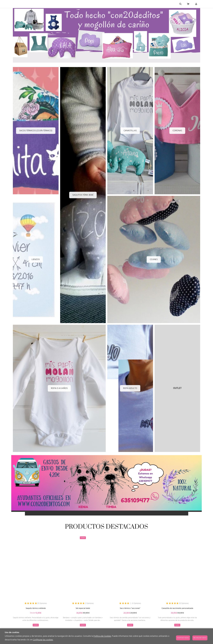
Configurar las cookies (43, 640)
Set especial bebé (83, 609)
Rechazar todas (200, 638)
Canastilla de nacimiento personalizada (177, 609)
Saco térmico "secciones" (130, 609)
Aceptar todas (183, 638)
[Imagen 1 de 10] (106, 36)
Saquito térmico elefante (36, 609)
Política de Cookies (102, 636)
